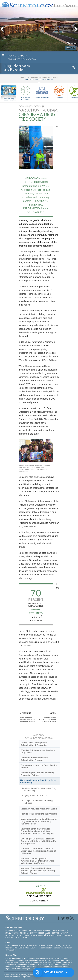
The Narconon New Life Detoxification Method (39, 766)
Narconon (9, 967)
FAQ (16, 948)
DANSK (55, 930)
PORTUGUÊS (21, 937)
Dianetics (23, 958)
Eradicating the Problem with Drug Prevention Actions (37, 774)
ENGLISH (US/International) (16, 930)
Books (22, 948)
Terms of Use (15, 977)
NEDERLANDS (44, 933)
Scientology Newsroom (26, 960)
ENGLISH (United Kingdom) (39, 930)
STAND (37, 965)
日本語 (16, 933)
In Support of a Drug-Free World (43, 967)
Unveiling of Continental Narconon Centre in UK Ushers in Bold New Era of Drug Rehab (38, 841)
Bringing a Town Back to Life (34, 796)
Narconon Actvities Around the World (39, 809)
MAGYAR (64, 933)
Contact (57, 948)
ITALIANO (10, 937)
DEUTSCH (56, 933)
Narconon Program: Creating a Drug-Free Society (38, 781)
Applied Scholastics (42, 92)
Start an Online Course (15, 962)
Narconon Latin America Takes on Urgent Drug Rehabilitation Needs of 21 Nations (38, 851)
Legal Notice (27, 977)
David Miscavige (43, 960)
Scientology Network (36, 958)
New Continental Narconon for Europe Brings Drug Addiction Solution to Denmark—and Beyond (37, 831)
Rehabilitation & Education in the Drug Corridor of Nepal (39, 789)
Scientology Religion (53, 958)
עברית (8, 933)
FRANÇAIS (64, 930)
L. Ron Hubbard (12, 946)
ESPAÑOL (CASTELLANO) (51, 935)
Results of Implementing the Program (39, 814)
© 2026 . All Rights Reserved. (29, 975)
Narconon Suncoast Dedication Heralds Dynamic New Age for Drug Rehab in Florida (38, 871)
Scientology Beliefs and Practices (32, 946)
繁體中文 (33, 933)
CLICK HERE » (39, 901)
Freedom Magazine (25, 965)
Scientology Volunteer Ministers (38, 962)
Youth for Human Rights (21, 969)
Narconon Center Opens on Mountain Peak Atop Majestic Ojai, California (37, 861)
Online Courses (31, 948)
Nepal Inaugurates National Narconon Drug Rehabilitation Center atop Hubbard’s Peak (39, 821)
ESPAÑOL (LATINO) (31, 935)
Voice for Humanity (54, 946)
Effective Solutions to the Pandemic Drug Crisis (38, 751)
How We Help (9, 99)
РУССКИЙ (24, 933)
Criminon (59, 92)
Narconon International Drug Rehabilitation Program (34, 759)
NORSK (9, 935)
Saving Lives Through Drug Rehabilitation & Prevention (34, 744)
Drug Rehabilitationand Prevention (17, 68)
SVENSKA (17, 935)
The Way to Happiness (25, 92)
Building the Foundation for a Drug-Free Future (37, 802)
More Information (45, 948)
